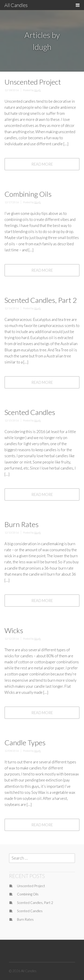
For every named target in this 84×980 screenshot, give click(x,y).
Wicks (14, 630)
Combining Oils (28, 194)
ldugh (38, 90)
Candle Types (25, 742)
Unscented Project (33, 82)
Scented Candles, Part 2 (41, 300)
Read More (48, 166)
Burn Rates (22, 524)
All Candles (16, 5)
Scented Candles (30, 412)
